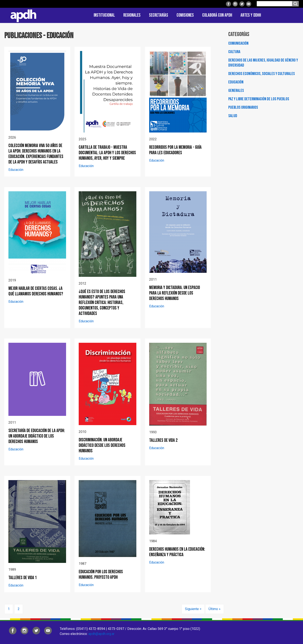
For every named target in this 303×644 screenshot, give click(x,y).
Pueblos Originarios (243, 107)
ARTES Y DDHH (251, 15)
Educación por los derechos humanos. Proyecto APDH (101, 575)
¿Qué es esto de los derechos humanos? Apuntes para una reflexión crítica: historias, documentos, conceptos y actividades (102, 303)
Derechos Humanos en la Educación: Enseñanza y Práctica (177, 552)
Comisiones (185, 15)
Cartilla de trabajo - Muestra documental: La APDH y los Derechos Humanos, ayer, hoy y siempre (107, 153)
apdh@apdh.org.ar (101, 634)
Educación (16, 170)
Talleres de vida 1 (23, 578)
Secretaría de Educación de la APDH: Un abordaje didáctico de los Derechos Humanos (37, 436)
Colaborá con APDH (217, 15)
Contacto (294, 15)
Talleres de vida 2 (163, 440)
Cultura (234, 52)
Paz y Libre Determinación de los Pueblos (259, 99)
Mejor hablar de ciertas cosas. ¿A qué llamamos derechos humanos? (36, 291)
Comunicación (238, 43)
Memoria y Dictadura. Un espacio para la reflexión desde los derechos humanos (175, 293)
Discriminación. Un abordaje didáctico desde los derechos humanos (102, 445)
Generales (236, 91)
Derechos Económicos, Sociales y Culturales (262, 74)
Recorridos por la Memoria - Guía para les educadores (175, 150)
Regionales (132, 15)
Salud (233, 116)
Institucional (104, 15)
